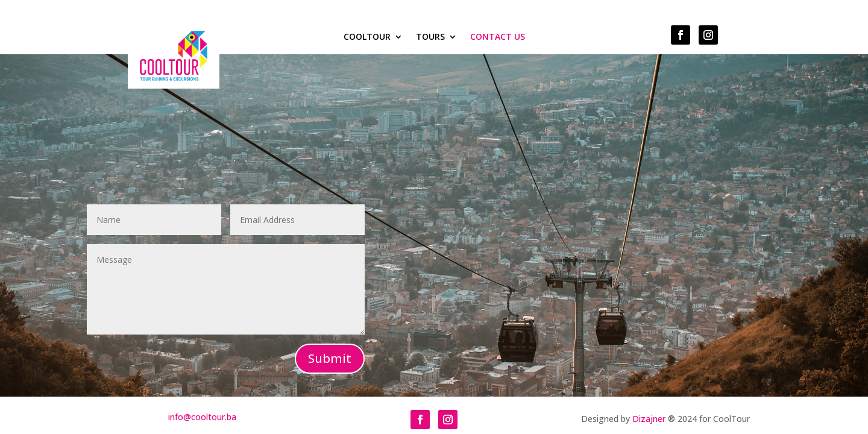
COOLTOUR (367, 37)
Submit (330, 358)
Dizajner (649, 419)
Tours (430, 37)
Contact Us (498, 37)
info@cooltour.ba (202, 417)
